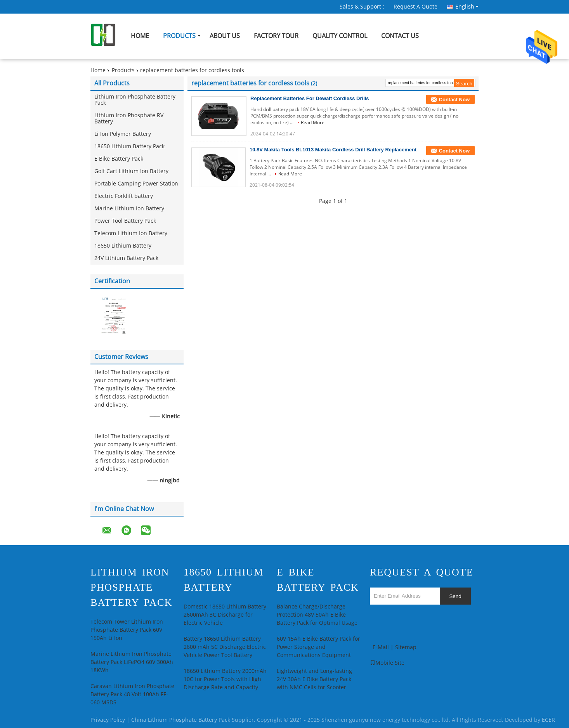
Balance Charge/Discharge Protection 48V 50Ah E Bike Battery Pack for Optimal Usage (317, 615)
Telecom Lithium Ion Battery (131, 233)
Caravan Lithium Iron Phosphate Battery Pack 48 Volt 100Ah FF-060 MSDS (132, 694)
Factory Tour (276, 36)
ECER (548, 720)
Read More (313, 123)
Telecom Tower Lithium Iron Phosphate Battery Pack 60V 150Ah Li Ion (127, 630)
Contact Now (454, 100)
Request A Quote (415, 7)
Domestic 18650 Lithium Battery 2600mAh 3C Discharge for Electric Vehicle (225, 615)
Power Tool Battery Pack (125, 221)
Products (179, 36)
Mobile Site (387, 663)
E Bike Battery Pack (119, 159)
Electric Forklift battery (124, 196)
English (467, 7)
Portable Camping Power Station (136, 184)
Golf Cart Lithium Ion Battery (131, 171)
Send (455, 596)
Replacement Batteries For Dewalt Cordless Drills (310, 98)
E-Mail (381, 647)
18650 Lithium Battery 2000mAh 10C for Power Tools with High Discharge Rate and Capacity (225, 679)
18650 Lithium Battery (123, 246)
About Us (225, 36)
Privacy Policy (108, 720)
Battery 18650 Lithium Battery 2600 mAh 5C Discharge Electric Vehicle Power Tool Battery (225, 647)
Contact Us (400, 36)
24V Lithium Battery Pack (126, 258)
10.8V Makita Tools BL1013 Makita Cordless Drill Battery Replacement (333, 150)
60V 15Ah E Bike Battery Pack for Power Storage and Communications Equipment (318, 647)
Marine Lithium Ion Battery (129, 209)
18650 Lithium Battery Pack (129, 146)
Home (140, 36)
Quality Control (340, 36)
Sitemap (406, 647)
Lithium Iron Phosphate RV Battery (129, 119)
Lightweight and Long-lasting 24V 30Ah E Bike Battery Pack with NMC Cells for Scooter (314, 679)
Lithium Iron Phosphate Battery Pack (135, 100)
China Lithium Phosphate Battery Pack (181, 720)
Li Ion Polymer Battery (123, 134)
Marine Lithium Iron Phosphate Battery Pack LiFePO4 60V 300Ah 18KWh (132, 662)
